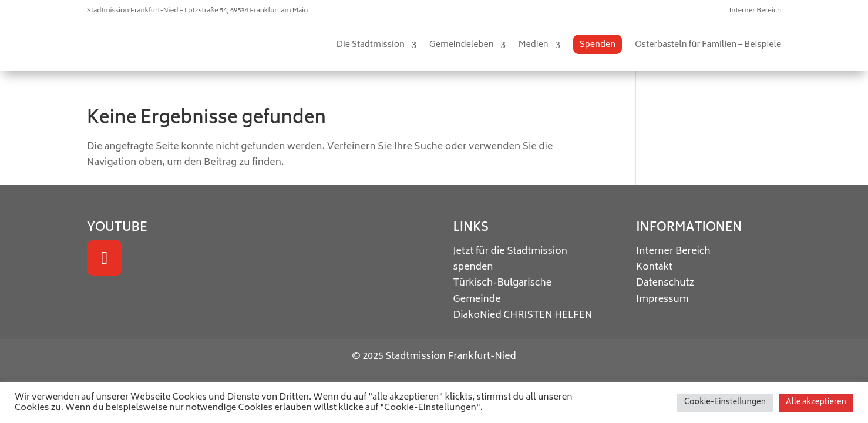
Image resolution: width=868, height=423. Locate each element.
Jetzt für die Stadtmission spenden (510, 259)
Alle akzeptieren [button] (816, 403)
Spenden (598, 45)
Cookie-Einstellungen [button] (725, 403)
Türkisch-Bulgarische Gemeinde (502, 291)
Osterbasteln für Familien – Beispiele (708, 45)
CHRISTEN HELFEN (548, 315)
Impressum (662, 300)
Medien (534, 45)
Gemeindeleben (462, 45)
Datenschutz (665, 283)
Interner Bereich (755, 11)
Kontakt (654, 267)
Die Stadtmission (371, 45)
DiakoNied (477, 315)
